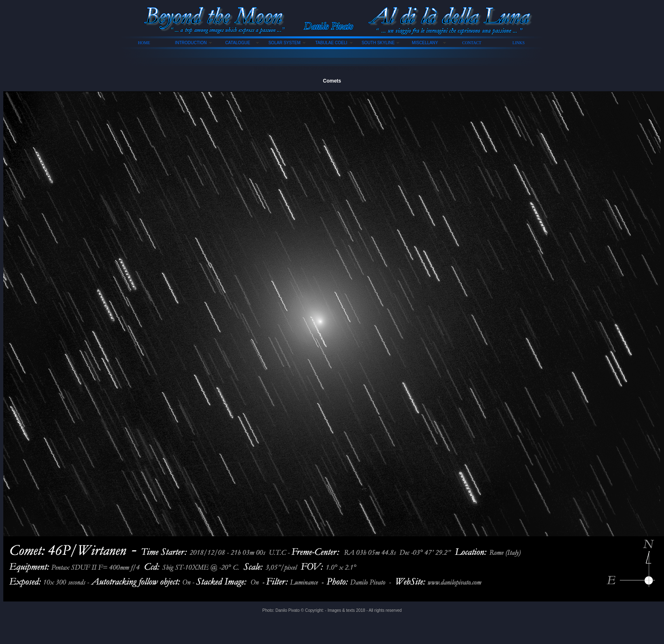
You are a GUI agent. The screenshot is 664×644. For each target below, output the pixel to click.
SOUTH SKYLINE (378, 43)
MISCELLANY (425, 43)
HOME (144, 43)
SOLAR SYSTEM (285, 43)
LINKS (518, 43)
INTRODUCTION (191, 43)
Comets (332, 81)
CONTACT (472, 43)
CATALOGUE (237, 43)
